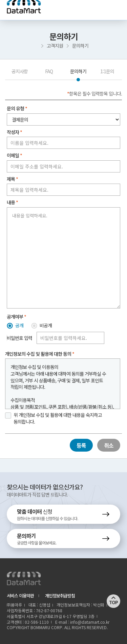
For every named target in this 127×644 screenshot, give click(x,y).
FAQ (49, 71)
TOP (113, 602)
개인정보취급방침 (60, 596)
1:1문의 (107, 71)
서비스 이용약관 (20, 596)
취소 (109, 445)
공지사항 (20, 71)
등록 (81, 445)
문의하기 (78, 71)
